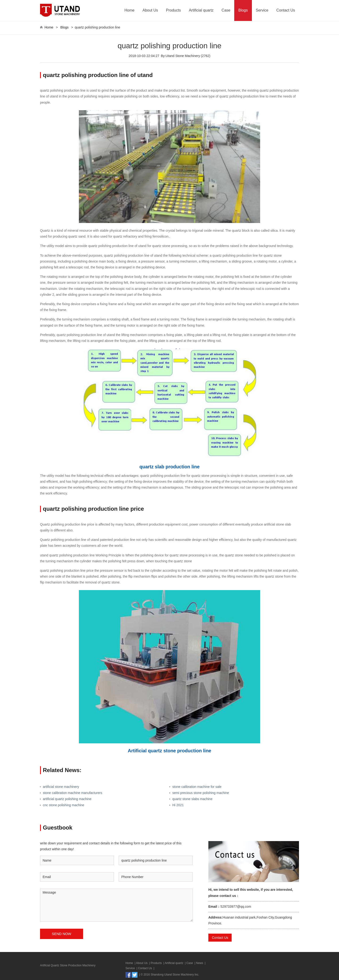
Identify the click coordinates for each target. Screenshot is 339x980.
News (200, 963)
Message (116, 905)
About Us (150, 10)
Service (262, 10)
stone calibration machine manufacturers (73, 793)
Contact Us (286, 10)
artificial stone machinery (61, 787)
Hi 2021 (178, 805)
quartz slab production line (169, 467)
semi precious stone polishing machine (201, 793)
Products (173, 10)
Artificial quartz (201, 10)
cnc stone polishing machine (64, 805)
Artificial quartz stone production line (169, 751)
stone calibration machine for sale (197, 787)
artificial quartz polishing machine (67, 799)
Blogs (243, 10)
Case (226, 10)
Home (130, 10)
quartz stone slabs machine (192, 799)
